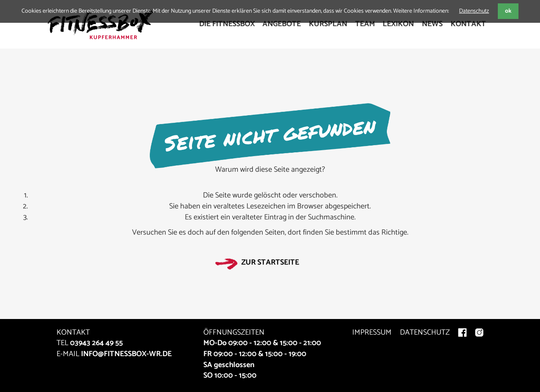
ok (508, 11)
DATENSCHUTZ (425, 333)
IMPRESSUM (372, 333)
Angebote (282, 24)
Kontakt (468, 24)
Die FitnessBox (227, 24)
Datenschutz (474, 11)
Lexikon (398, 24)
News (432, 24)
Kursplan (328, 24)
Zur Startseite (270, 262)
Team (365, 24)
